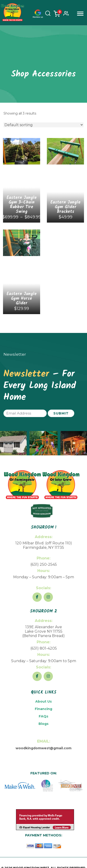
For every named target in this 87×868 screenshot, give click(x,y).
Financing (43, 709)
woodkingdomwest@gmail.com (43, 748)
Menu (80, 14)
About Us (43, 701)
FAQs (43, 716)
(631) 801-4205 (44, 648)
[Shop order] (43, 125)
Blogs (43, 724)
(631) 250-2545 (44, 564)
